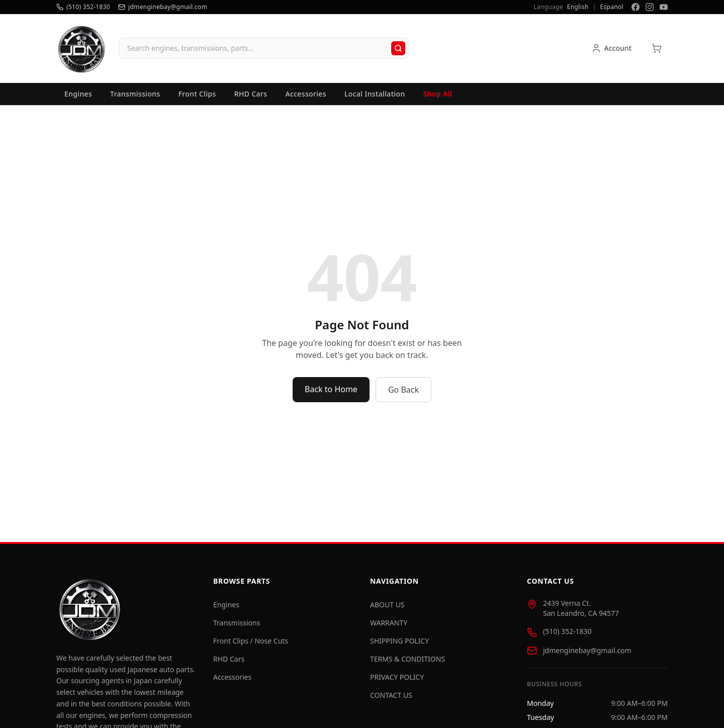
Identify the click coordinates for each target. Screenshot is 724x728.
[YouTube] (664, 7)
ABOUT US (387, 605)
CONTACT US (391, 695)
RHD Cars (251, 94)
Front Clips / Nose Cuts (251, 641)
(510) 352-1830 (567, 631)
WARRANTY (389, 623)
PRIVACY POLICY (397, 677)
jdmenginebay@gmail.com (587, 650)
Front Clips (197, 94)
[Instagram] (650, 7)
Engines (78, 94)
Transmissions (135, 94)
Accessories (306, 94)
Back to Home (331, 389)
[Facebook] (636, 7)
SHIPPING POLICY (399, 641)
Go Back (403, 390)
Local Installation (375, 94)
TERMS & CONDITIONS (408, 659)
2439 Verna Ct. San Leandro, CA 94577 (581, 608)
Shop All (438, 94)
